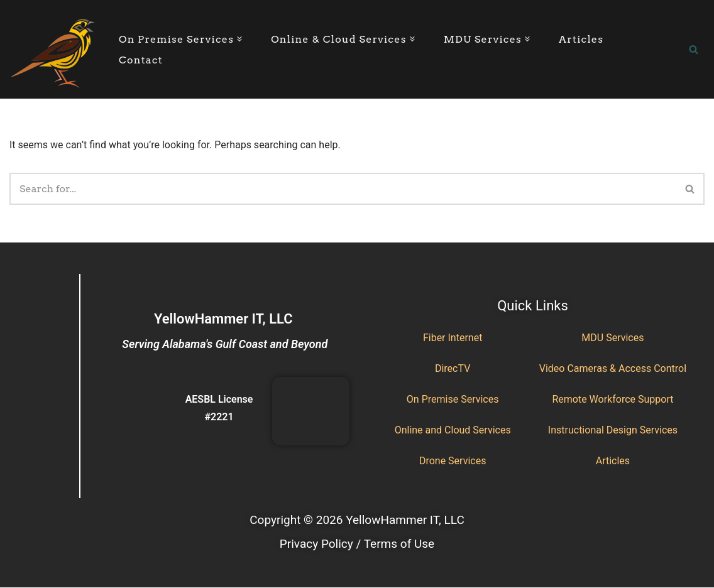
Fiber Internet (453, 338)
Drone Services (453, 461)
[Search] (694, 49)
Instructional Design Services (613, 430)
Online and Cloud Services (453, 430)
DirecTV (453, 368)
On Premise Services (453, 399)
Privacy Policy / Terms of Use (357, 544)
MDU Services (612, 338)
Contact (141, 60)
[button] (239, 39)
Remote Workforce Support (612, 399)
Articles (581, 39)
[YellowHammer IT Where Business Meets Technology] (53, 49)
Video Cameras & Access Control (613, 368)
